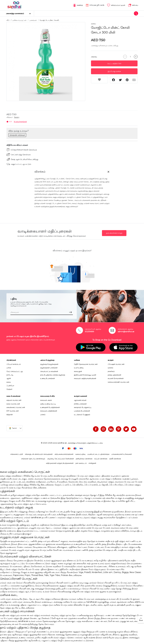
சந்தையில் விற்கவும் (17, 135)
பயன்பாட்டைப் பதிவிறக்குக (98, 454)
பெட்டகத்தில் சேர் (114, 63)
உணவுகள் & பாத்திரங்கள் (50, 407)
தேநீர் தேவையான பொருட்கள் (86, 364)
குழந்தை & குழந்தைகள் (49, 364)
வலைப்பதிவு (80, 454)
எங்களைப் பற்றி (17, 454)
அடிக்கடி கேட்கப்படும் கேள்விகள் (60, 459)
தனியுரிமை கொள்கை (84, 459)
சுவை (93, 24)
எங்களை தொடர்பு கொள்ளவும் (33, 459)
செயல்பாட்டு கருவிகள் (49, 371)
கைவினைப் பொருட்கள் (16, 407)
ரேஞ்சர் (9, 389)
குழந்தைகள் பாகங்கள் (49, 368)
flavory (17, 117)
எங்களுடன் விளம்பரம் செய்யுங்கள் (39, 454)
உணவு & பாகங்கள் (48, 378)
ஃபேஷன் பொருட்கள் (116, 364)
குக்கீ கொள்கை (115, 459)
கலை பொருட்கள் (13, 404)
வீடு (8, 20)
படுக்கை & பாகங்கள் (82, 411)
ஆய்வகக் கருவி (80, 400)
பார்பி (9, 368)
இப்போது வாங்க (114, 71)
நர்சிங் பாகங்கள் (80, 404)
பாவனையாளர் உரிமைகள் (122, 454)
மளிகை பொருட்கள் (19, 20)
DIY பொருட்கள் (13, 411)
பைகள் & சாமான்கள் (116, 378)
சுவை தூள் (78, 371)
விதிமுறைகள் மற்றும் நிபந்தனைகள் (60, 463)
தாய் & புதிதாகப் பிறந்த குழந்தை (53, 375)
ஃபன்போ (10, 386)
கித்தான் (10, 415)
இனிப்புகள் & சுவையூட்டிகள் (85, 375)
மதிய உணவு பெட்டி (48, 404)
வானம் (110, 368)
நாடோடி (10, 375)
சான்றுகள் (92, 463)
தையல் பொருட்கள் (14, 400)
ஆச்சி (9, 378)
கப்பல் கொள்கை (101, 459)
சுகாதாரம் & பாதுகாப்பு (83, 407)
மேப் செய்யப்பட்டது (15, 371)
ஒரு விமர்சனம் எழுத (114, 233)
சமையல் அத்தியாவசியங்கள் (85, 378)
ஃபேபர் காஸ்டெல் (14, 364)
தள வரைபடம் (81, 463)
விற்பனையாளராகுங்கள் (64, 454)
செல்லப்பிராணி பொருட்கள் (118, 382)
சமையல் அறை (46, 400)
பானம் (43, 415)
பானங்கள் (33, 20)
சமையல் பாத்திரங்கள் (49, 411)
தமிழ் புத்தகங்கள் (114, 375)
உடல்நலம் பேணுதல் (82, 415)
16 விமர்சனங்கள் (20, 122)
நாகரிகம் (111, 371)
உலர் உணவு (79, 368)
